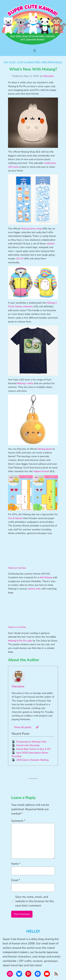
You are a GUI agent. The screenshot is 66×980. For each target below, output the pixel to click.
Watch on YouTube (17, 568)
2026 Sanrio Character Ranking (32, 760)
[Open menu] (35, 51)
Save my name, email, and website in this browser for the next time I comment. (35, 901)
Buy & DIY (10, 62)
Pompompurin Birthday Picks (31, 742)
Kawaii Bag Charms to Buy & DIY (34, 749)
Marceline (49, 76)
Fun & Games (15, 518)
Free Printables (52, 62)
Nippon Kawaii (41, 471)
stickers (51, 244)
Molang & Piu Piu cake (20, 641)
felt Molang (46, 577)
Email (16, 880)
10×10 (20, 258)
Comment (18, 821)
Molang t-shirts (25, 383)
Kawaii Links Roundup (28, 745)
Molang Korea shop (31, 229)
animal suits (34, 589)
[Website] (37, 727)
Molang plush (45, 449)
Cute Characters (28, 62)
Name (16, 864)
